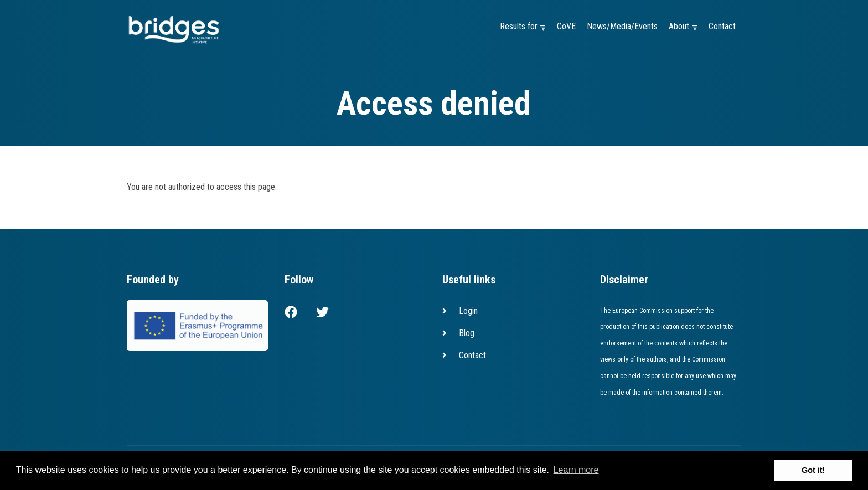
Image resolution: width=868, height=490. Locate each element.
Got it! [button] (813, 470)
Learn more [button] (576, 470)
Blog (467, 333)
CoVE (566, 26)
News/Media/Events (622, 26)
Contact (722, 26)
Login (468, 311)
